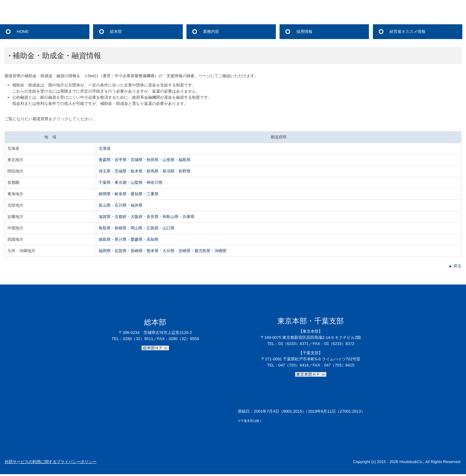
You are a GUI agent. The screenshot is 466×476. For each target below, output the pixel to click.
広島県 (153, 228)
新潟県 (168, 171)
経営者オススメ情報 (407, 32)
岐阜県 (121, 194)
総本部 (116, 32)
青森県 (105, 160)
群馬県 (153, 171)
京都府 (121, 217)
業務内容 (211, 32)
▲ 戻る (455, 266)
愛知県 (137, 194)
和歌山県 (170, 217)
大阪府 (137, 217)
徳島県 (105, 239)
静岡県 (105, 194)
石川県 (121, 205)
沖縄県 (220, 251)
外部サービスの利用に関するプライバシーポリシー (51, 462)
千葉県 (105, 182)
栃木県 (137, 171)
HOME (23, 32)
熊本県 (153, 251)
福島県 (184, 160)
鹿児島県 (202, 251)
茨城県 (121, 171)
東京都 (121, 182)
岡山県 (137, 228)
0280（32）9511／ (140, 339)
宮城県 (137, 160)
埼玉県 (105, 171)
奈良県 (153, 217)
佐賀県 (121, 251)
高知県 (153, 239)
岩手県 (121, 160)
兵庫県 (188, 217)
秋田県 (153, 160)
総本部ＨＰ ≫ (155, 348)
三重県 (153, 194)
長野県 (184, 171)
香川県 (121, 239)
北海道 (105, 148)
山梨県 (137, 182)
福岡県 (105, 251)
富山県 (105, 205)
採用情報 (304, 32)
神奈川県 (155, 182)
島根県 (121, 228)
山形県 (168, 160)
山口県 (168, 228)
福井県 (137, 205)
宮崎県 (184, 251)
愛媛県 (137, 239)
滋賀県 (105, 217)
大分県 (168, 251)
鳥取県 (105, 228)
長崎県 (137, 251)
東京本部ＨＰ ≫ (311, 374)
